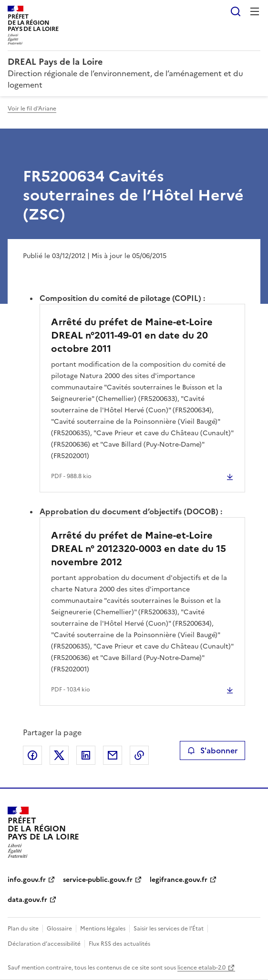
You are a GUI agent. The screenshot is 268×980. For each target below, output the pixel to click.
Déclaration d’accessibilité (44, 944)
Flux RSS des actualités (119, 944)
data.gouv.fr (27, 900)
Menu (255, 11)
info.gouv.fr (27, 880)
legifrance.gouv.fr (179, 880)
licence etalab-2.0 (201, 968)
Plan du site (23, 929)
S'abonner (212, 750)
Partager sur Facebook (32, 755)
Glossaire (59, 929)
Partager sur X (59, 755)
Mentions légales (103, 929)
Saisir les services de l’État (169, 929)
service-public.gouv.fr (98, 880)
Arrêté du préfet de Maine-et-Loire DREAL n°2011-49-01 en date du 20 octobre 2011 (132, 335)
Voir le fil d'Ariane (32, 109)
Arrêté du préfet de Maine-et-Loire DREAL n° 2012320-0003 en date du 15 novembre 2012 (139, 549)
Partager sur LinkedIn (86, 755)
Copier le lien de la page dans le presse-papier (139, 755)
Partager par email (113, 755)
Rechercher (236, 11)
